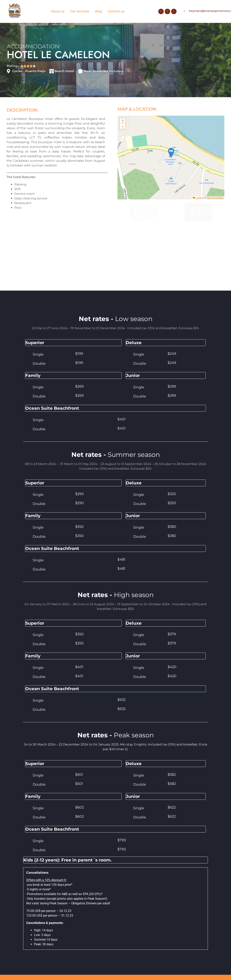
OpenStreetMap (215, 201)
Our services (80, 11)
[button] (123, 124)
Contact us (116, 11)
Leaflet (198, 201)
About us (58, 11)
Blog (98, 11)
